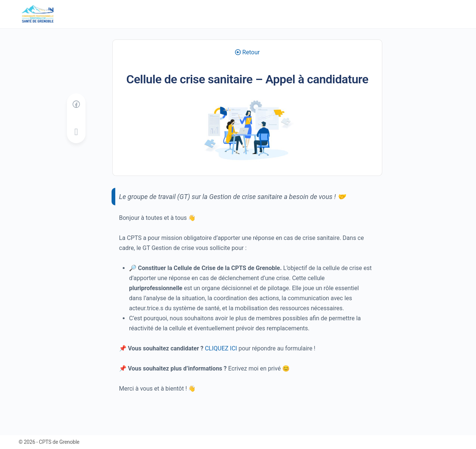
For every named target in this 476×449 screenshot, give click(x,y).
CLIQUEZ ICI (221, 348)
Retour (247, 52)
